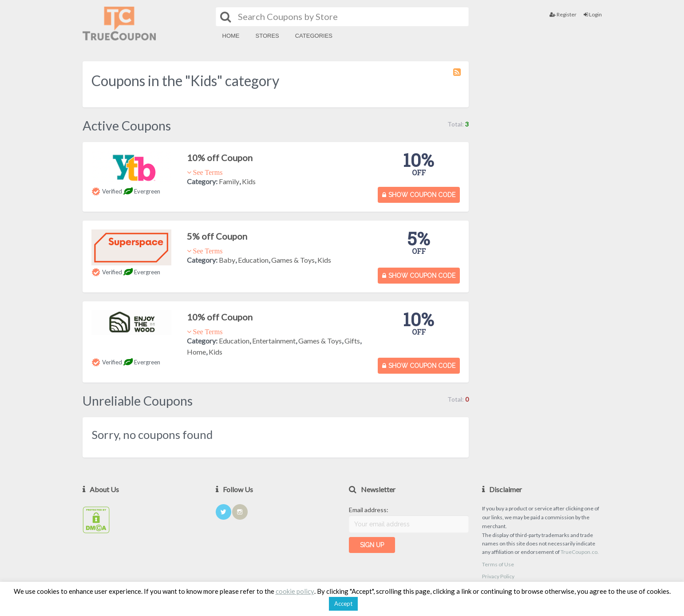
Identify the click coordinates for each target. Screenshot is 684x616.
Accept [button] (343, 604)
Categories (314, 36)
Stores (267, 36)
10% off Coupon (220, 158)
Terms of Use (498, 564)
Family (229, 181)
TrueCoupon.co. (580, 552)
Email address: (369, 510)
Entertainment (274, 341)
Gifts (352, 341)
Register (563, 14)
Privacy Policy (498, 576)
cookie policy (295, 591)
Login (593, 14)
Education (253, 260)
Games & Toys (293, 260)
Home (231, 36)
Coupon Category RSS (458, 76)
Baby (227, 260)
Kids (249, 181)
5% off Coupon (217, 236)
